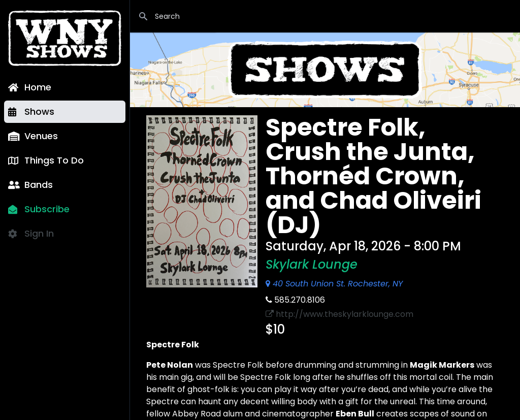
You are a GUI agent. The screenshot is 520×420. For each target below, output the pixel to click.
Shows (31, 111)
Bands (30, 185)
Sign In (31, 233)
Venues (33, 136)
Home (30, 87)
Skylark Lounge (312, 264)
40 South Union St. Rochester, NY (334, 284)
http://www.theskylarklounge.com (339, 314)
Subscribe (39, 209)
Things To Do (46, 160)
